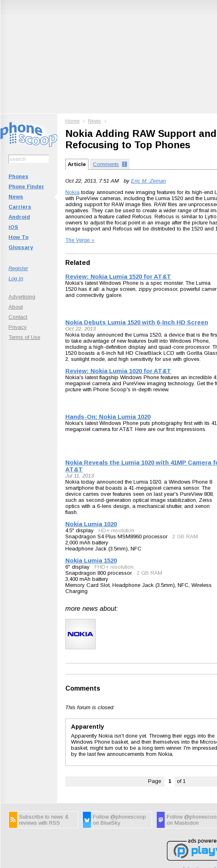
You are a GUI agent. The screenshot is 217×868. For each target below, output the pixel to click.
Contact (18, 317)
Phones (18, 176)
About (16, 307)
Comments (83, 688)
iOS (13, 227)
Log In (16, 278)
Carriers (20, 207)
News (16, 197)
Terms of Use (24, 337)
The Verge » (80, 240)
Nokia (72, 192)
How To (18, 237)
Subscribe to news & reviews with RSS (44, 820)
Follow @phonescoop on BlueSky (119, 820)
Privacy (18, 327)
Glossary (21, 247)
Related (78, 263)
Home (72, 121)
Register (18, 268)
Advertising (22, 297)
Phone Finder (26, 187)
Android (19, 217)
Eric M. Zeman (148, 181)
